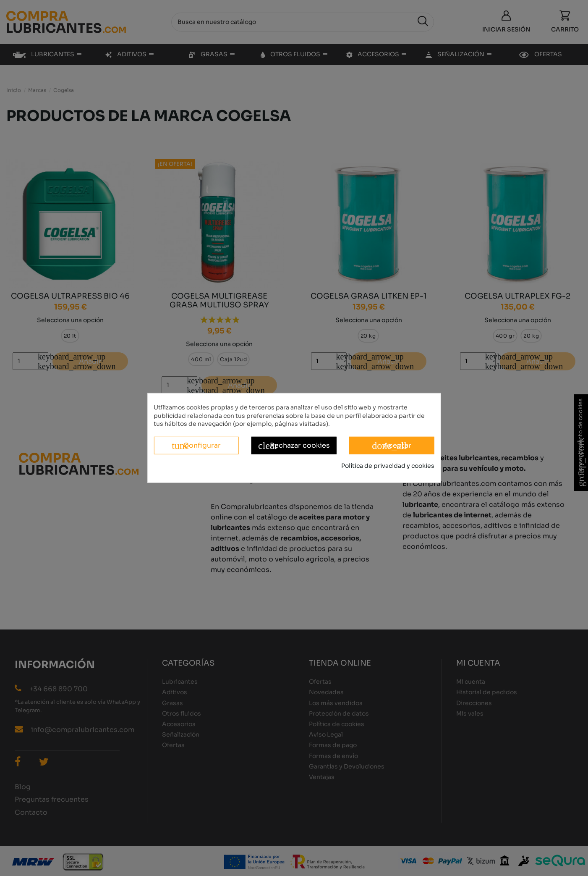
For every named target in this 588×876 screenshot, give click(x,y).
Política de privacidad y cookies (388, 466)
